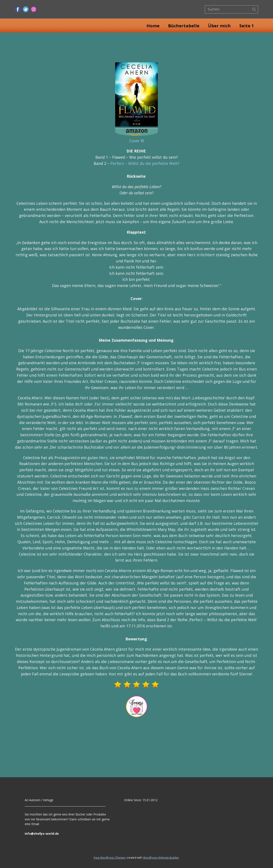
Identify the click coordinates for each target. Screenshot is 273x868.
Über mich (219, 26)
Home (153, 26)
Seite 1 (247, 26)
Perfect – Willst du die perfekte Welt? (145, 163)
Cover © (137, 141)
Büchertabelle (184, 26)
